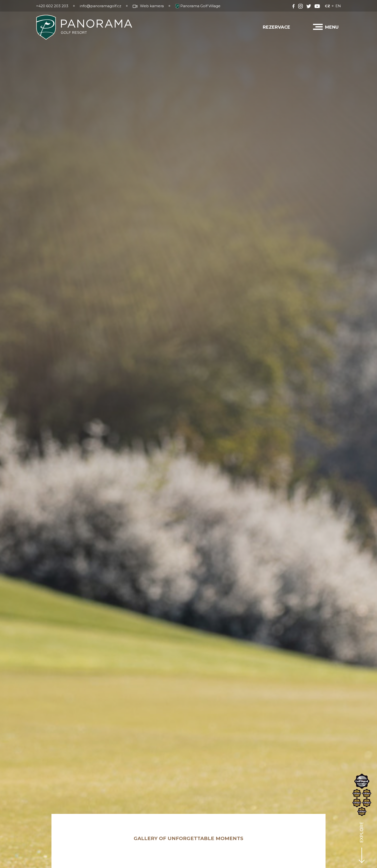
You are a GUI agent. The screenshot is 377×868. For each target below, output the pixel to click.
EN (338, 6)
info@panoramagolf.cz (101, 6)
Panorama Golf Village (198, 6)
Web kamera (148, 6)
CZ (327, 6)
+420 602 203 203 (52, 6)
